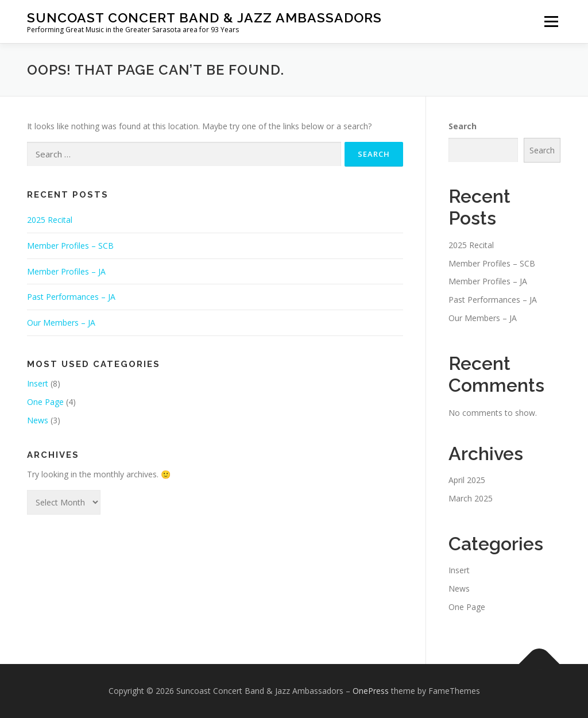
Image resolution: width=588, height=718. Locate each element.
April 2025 (467, 480)
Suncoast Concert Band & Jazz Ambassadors (204, 18)
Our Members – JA (61, 323)
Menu (551, 22)
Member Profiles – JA (66, 271)
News (38, 420)
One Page (45, 402)
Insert (38, 383)
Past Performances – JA (71, 297)
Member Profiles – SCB (70, 246)
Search (463, 126)
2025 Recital (50, 220)
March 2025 (471, 498)
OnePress (371, 691)
